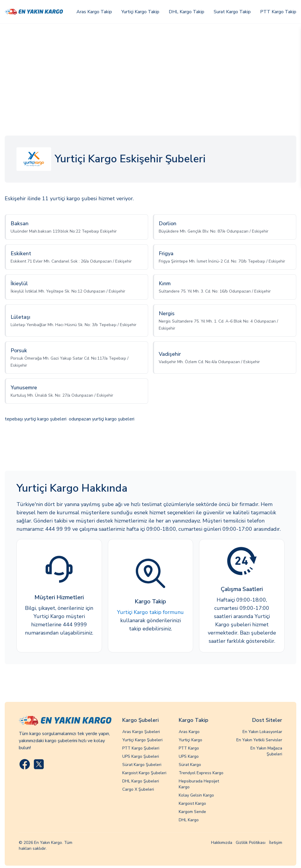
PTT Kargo (189, 748)
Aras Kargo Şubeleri (141, 732)
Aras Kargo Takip (94, 12)
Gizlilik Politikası (251, 843)
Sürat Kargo (190, 765)
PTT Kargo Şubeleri (141, 748)
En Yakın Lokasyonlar (262, 732)
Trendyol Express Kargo (201, 773)
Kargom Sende (192, 812)
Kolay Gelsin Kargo (196, 795)
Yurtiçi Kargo (190, 740)
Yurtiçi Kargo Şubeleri (142, 740)
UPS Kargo (189, 756)
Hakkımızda (222, 843)
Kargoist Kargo (192, 803)
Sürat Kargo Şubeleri (142, 765)
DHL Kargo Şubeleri (141, 781)
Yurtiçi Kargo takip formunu (150, 612)
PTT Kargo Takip (278, 12)
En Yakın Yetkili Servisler (259, 740)
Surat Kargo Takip (232, 12)
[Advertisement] (150, 68)
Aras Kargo (189, 732)
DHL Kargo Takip (187, 12)
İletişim (276, 843)
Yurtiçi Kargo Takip (140, 12)
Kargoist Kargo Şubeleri (144, 773)
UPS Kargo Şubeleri (141, 756)
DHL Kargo (189, 820)
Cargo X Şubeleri (138, 789)
